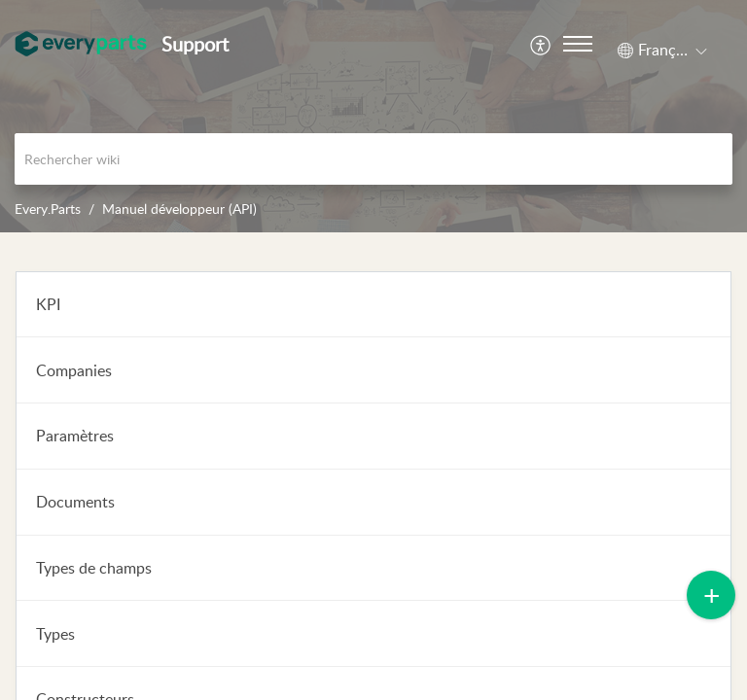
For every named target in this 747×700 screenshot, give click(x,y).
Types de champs (94, 568)
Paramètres (75, 436)
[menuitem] (541, 44)
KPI (48, 304)
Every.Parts (48, 209)
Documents (75, 502)
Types (55, 634)
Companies (74, 370)
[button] (541, 44)
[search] (373, 159)
